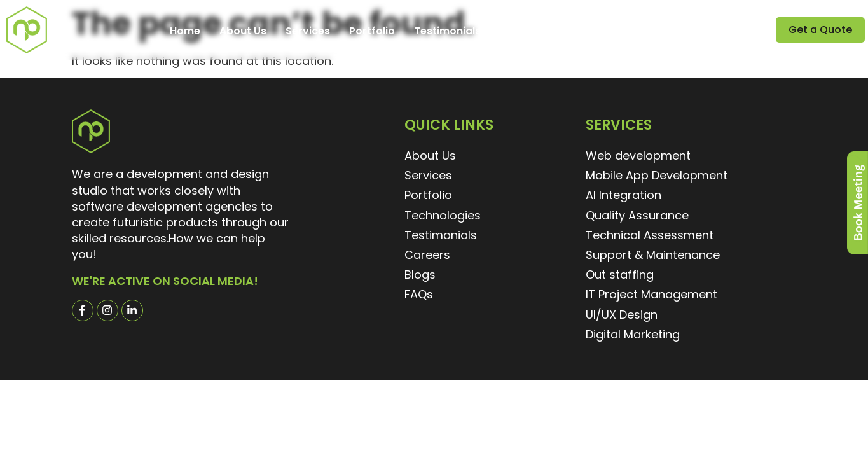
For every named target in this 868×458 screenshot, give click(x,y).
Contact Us (648, 31)
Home (185, 31)
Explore (581, 31)
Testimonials (447, 31)
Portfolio (372, 31)
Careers (521, 31)
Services (308, 31)
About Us (243, 31)
